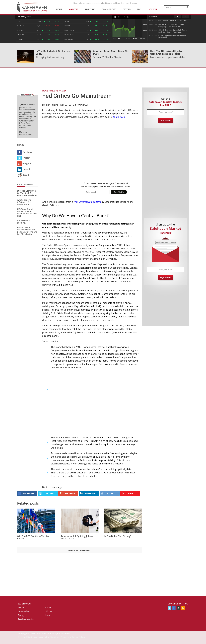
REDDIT (108, 493)
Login (48, 615)
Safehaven (24, 604)
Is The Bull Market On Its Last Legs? (53, 52)
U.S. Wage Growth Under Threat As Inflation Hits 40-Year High (27, 212)
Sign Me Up (166, 120)
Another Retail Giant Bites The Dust (111, 52)
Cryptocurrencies (26, 619)
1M (119, 17)
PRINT (128, 493)
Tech (140, 9)
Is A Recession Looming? (24, 222)
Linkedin (24, 169)
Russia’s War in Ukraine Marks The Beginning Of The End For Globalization (27, 231)
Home (59, 9)
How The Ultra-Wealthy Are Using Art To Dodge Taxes (166, 52)
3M (124, 17)
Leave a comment (80, 550)
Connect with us (178, 604)
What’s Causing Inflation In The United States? (24, 202)
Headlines (153, 17)
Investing (90, 9)
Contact (49, 607)
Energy (21, 615)
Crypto (127, 9)
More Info (23, 132)
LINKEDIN (88, 493)
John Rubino (52, 105)
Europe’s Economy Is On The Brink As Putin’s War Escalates (27, 193)
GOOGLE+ (67, 493)
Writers (153, 9)
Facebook (25, 152)
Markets (73, 9)
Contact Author (25, 135)
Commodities (109, 9)
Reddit (23, 175)
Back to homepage (52, 487)
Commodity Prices (24, 17)
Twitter (23, 158)
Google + (24, 163)
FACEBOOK (26, 493)
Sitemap (49, 611)
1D (115, 17)
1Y (128, 17)
